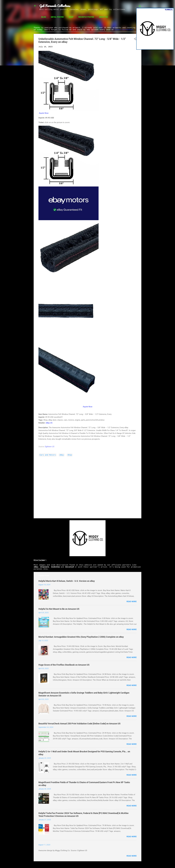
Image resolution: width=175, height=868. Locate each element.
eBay (62, 455)
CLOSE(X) (169, 10)
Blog (44, 17)
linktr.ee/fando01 (124, 30)
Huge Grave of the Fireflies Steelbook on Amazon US (64, 665)
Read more (132, 602)
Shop (71, 17)
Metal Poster (57, 17)
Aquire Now (44, 113)
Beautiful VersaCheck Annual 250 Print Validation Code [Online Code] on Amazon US (79, 724)
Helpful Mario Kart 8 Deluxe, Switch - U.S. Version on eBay (67, 581)
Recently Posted (86, 17)
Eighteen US (50, 447)
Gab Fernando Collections (55, 6)
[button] (135, 39)
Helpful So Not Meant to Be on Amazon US (59, 609)
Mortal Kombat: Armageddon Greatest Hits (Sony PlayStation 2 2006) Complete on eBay (81, 637)
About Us (103, 17)
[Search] (140, 7)
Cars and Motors (48, 455)
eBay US (49, 423)
